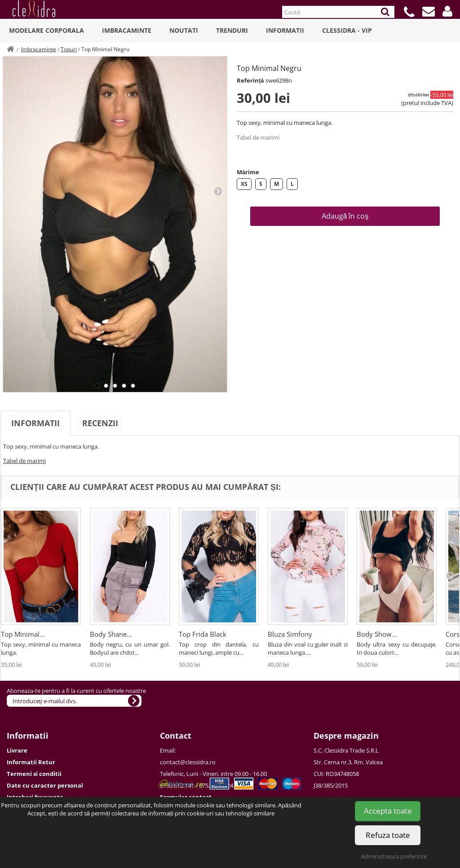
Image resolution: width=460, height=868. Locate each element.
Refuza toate (388, 835)
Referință (250, 80)
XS (244, 184)
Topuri (69, 49)
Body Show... (377, 634)
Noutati (184, 30)
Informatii (285, 30)
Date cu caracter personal (45, 785)
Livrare (17, 750)
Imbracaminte (127, 30)
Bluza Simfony (290, 634)
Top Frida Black (203, 634)
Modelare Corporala (46, 30)
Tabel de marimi (258, 137)
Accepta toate (388, 811)
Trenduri (232, 30)
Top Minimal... (23, 634)
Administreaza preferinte (394, 856)
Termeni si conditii (34, 774)
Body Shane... (111, 634)
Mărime (248, 172)
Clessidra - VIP (347, 30)
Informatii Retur (31, 762)
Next (218, 191)
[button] (447, 11)
